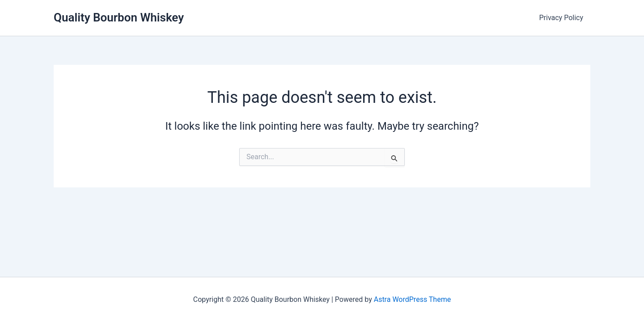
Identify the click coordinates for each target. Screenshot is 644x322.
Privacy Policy (561, 18)
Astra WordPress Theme (412, 299)
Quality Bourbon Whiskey (119, 17)
